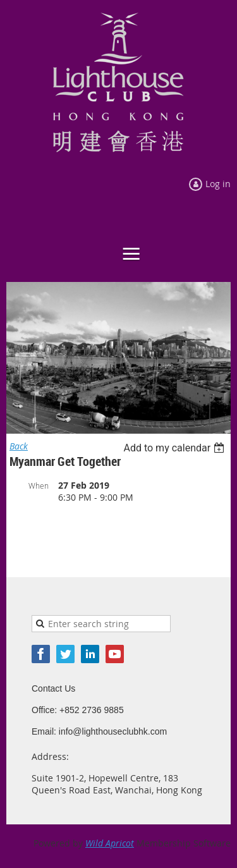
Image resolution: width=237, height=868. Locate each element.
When (39, 486)
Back (19, 446)
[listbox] (175, 448)
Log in (218, 184)
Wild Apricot (110, 843)
